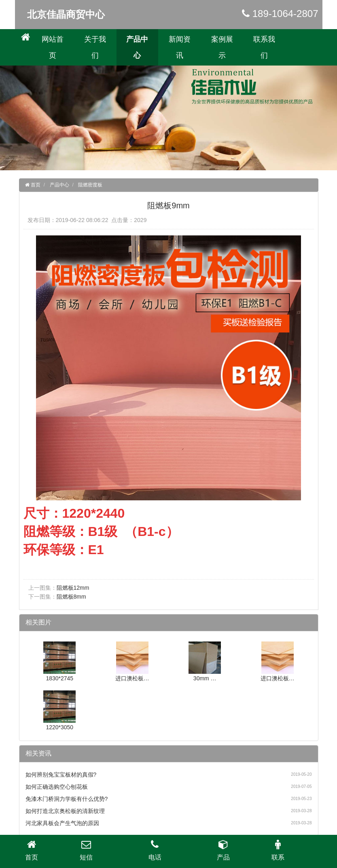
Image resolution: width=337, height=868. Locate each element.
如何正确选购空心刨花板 (57, 787)
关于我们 (95, 47)
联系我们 (264, 47)
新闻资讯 (180, 47)
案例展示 (222, 47)
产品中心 (137, 47)
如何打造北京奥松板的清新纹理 (65, 811)
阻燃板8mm (71, 597)
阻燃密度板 (90, 185)
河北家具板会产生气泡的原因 (62, 823)
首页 (35, 185)
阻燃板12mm (73, 588)
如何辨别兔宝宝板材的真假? (61, 775)
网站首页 (53, 47)
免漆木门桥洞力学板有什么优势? (67, 799)
